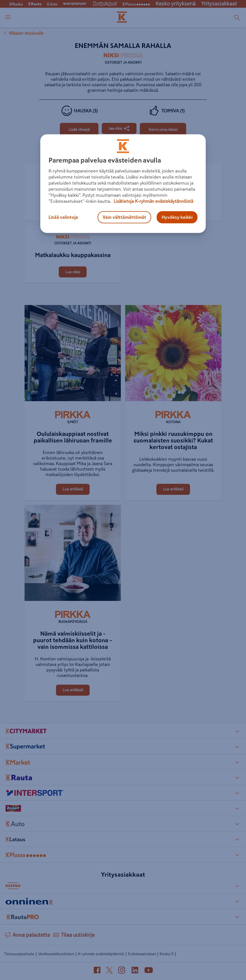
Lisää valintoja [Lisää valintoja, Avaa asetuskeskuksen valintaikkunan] (63, 217)
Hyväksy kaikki (177, 217)
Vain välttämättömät (124, 217)
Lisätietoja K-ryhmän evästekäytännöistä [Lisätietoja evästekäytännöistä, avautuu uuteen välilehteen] (153, 201)
